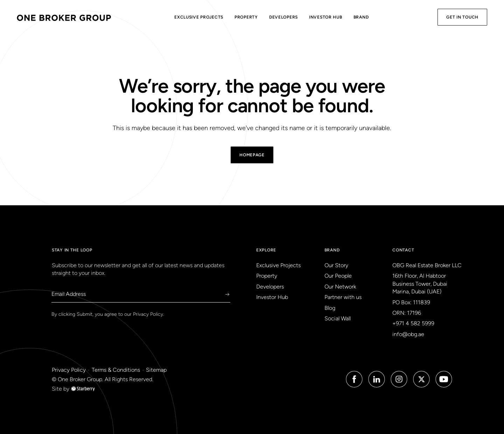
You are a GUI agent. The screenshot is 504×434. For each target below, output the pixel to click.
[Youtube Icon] (444, 379)
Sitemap (156, 370)
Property (246, 17)
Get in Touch (462, 17)
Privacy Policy (148, 314)
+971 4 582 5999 (413, 323)
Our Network (340, 287)
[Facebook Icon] (354, 379)
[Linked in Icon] (377, 379)
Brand (361, 17)
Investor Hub (326, 17)
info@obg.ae (408, 334)
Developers (283, 17)
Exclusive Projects (199, 17)
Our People (338, 276)
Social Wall (338, 318)
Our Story (336, 265)
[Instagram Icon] (399, 379)
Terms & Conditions (116, 370)
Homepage (252, 155)
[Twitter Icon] (421, 379)
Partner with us (343, 297)
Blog (330, 308)
